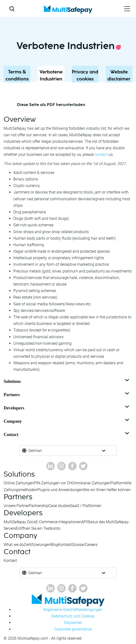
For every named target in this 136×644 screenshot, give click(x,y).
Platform (118, 483)
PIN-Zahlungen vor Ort (53, 483)
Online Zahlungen (19, 483)
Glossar (78, 545)
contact (101, 154)
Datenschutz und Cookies (73, 616)
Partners (67, 395)
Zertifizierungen (37, 545)
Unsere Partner (16, 506)
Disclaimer (73, 623)
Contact (67, 435)
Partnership (39, 506)
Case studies (59, 506)
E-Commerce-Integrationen (58, 522)
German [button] (35, 451)
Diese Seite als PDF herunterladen (51, 105)
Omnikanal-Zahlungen (91, 483)
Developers (67, 408)
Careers (91, 545)
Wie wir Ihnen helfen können (107, 490)
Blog (54, 545)
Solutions (67, 381)
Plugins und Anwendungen (60, 490)
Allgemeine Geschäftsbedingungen (73, 610)
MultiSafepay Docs (20, 522)
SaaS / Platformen (86, 506)
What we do (14, 545)
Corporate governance (73, 629)
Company (67, 421)
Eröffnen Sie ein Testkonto (38, 528)
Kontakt (65, 545)
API (84, 522)
